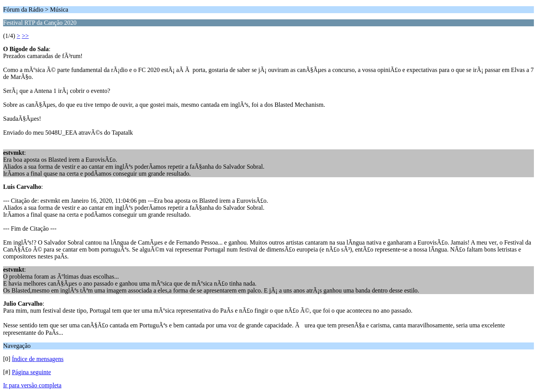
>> (25, 36)
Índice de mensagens (38, 359)
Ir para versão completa (32, 385)
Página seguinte (32, 372)
